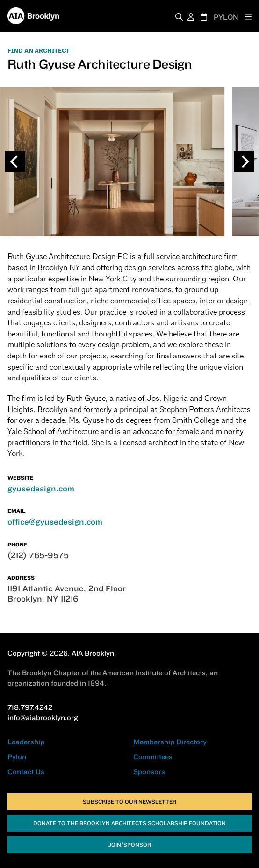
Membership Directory (170, 742)
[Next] (244, 161)
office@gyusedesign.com (55, 521)
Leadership (26, 742)
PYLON (226, 17)
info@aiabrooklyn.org (43, 717)
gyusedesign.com (41, 488)
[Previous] (15, 161)
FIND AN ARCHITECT (39, 51)
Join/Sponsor (129, 844)
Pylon (17, 757)
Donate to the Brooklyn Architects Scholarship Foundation (129, 823)
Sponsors (149, 772)
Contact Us (26, 772)
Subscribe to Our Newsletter (129, 801)
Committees (153, 757)
